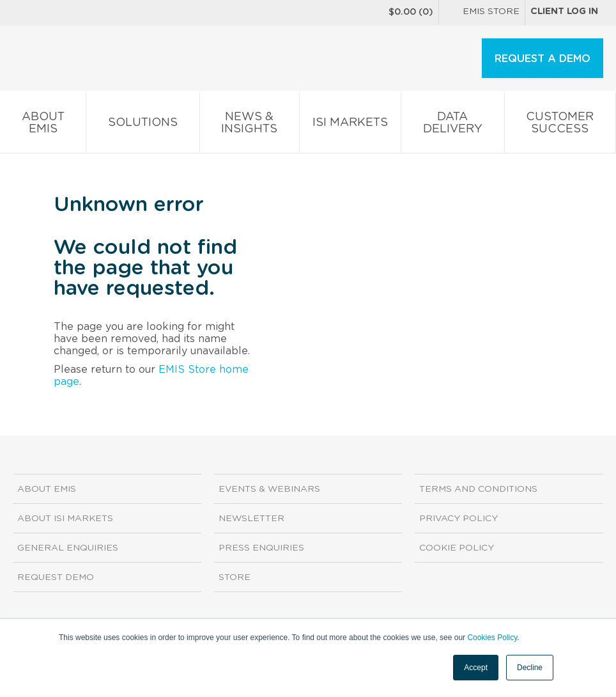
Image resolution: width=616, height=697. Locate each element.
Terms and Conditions (478, 489)
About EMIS (43, 125)
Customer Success (560, 125)
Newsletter (251, 519)
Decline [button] (530, 668)
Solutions (142, 125)
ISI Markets (350, 125)
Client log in (564, 12)
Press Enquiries (261, 548)
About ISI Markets (65, 519)
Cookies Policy (492, 638)
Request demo (56, 577)
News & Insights (250, 125)
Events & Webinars (269, 489)
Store (235, 577)
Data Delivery (452, 125)
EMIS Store (482, 13)
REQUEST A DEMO (543, 59)
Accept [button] (476, 668)
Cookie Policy (457, 548)
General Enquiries (68, 548)
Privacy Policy (458, 519)
